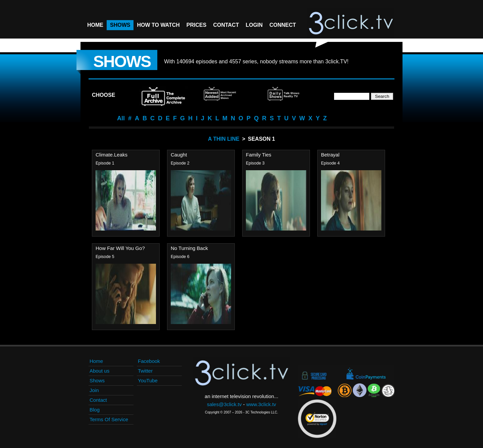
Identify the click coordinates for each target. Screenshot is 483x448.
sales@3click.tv (224, 404)
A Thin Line (224, 139)
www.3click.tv (261, 404)
